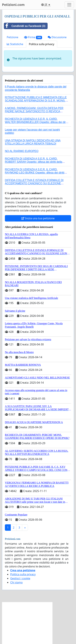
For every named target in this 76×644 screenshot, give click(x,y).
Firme (33, 37)
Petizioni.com (13, 5)
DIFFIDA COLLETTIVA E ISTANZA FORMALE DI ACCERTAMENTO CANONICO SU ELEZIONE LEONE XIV (34, 183)
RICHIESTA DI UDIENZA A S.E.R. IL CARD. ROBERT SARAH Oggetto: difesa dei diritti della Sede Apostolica (34, 162)
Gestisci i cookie (20, 578)
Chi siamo (16, 582)
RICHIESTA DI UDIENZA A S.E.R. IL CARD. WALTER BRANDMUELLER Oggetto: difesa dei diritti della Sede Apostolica (37, 122)
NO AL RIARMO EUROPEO (22, 151)
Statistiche (15, 44)
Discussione (57, 37)
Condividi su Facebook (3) (25, 26)
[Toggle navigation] (69, 5)
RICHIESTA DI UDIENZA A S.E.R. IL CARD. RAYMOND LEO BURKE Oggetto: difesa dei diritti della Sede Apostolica (35, 173)
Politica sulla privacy (42, 44)
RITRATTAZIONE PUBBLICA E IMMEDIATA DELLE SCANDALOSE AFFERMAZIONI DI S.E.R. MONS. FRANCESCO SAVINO (36, 101)
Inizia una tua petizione (38, 218)
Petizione (13, 37)
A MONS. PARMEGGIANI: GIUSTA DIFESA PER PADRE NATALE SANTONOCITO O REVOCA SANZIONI (34, 111)
